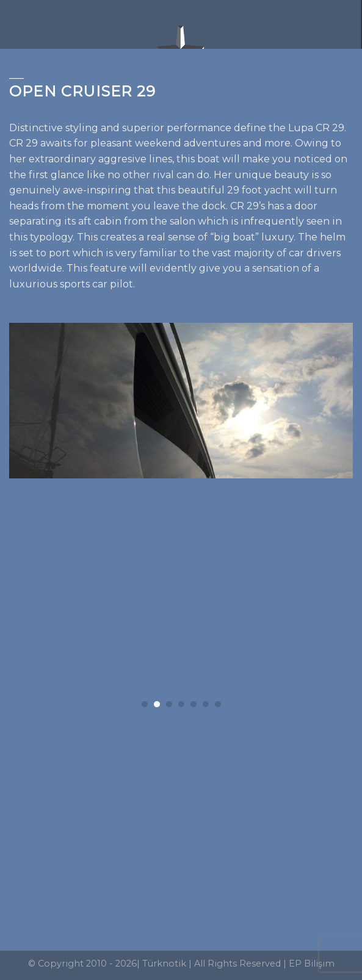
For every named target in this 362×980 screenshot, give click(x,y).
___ (16, 75)
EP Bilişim (312, 964)
